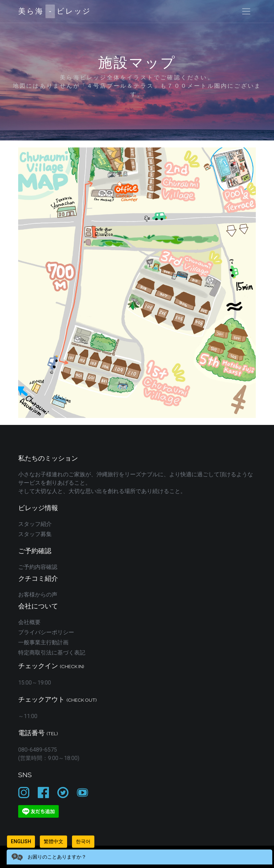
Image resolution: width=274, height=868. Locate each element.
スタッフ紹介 (35, 524)
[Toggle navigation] (246, 11)
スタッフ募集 (35, 534)
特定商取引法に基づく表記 (52, 653)
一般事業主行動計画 (43, 642)
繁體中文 (53, 841)
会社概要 (29, 622)
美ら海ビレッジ (55, 11)
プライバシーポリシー (46, 632)
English (21, 841)
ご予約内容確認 (38, 567)
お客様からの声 (38, 595)
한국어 (83, 841)
